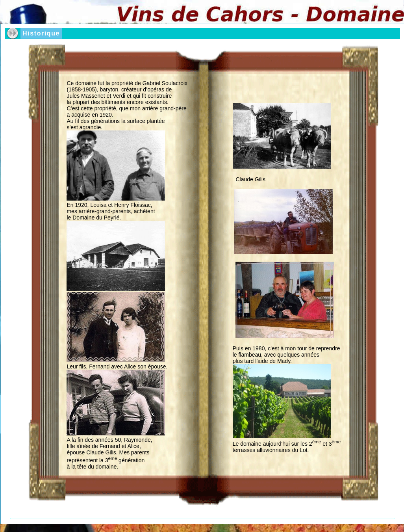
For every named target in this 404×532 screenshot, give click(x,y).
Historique (41, 33)
